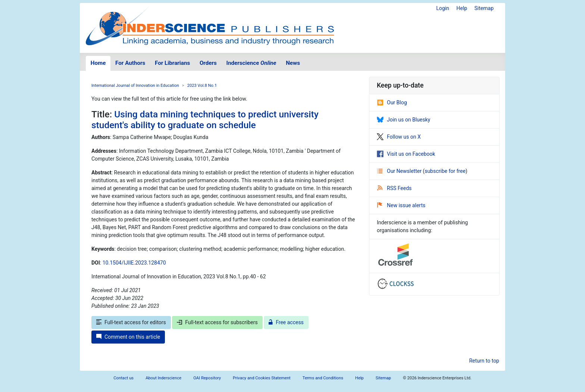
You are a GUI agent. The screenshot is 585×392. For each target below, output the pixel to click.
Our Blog (392, 102)
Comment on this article (128, 337)
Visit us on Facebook (406, 154)
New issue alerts (401, 205)
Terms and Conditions (323, 378)
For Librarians (172, 63)
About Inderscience (163, 378)
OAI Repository (207, 378)
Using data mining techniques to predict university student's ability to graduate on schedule (205, 120)
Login (443, 8)
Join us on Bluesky (403, 120)
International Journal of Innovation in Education (135, 86)
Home (98, 63)
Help (462, 8)
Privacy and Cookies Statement (262, 378)
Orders (208, 63)
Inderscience (251, 63)
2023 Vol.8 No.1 (202, 86)
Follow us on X (399, 137)
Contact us (123, 378)
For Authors (130, 63)
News (293, 63)
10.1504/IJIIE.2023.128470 (134, 263)
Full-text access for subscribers (217, 322)
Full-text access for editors (131, 322)
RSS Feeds (394, 188)
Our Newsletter (400, 171)
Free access (286, 322)
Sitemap (484, 8)
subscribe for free (445, 171)
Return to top (484, 361)
